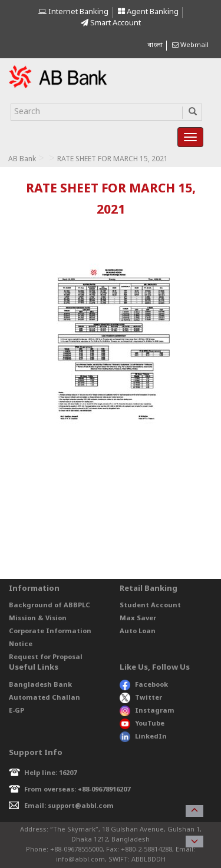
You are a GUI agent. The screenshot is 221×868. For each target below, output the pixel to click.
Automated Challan (44, 698)
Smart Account (111, 23)
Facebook (144, 685)
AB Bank (22, 159)
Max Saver (138, 618)
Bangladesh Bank (40, 685)
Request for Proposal (46, 657)
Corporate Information (50, 631)
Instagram (147, 711)
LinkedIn (143, 737)
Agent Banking (148, 12)
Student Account (150, 606)
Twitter (141, 698)
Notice (21, 644)
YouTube (142, 724)
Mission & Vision (38, 618)
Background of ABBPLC (50, 606)
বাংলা (155, 45)
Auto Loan (138, 631)
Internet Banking (73, 12)
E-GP (17, 711)
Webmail (190, 45)
